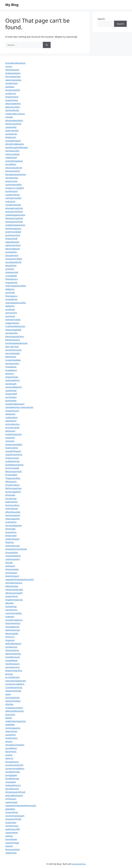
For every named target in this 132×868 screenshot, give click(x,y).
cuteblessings (12, 461)
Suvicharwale (12, 468)
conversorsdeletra (15, 684)
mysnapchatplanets (16, 681)
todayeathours (13, 785)
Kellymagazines (13, 488)
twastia (9, 846)
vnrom (9, 66)
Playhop (10, 542)
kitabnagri (11, 137)
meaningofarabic (14, 589)
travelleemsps (13, 772)
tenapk (9, 562)
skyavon (10, 373)
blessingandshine (15, 336)
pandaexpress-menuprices (19, 407)
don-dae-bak (12, 346)
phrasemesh (12, 255)
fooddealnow (12, 778)
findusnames (12, 458)
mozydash (11, 782)
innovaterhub (12, 697)
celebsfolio (11, 853)
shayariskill (11, 394)
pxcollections (12, 789)
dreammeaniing (14, 670)
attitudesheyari (13, 643)
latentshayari (12, 576)
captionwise (12, 832)
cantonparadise (13, 184)
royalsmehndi (12, 195)
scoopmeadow (13, 360)
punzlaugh (11, 384)
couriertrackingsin (15, 816)
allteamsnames (13, 691)
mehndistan (12, 508)
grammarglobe (13, 232)
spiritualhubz (12, 110)
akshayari (10, 431)
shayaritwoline (13, 556)
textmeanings (13, 630)
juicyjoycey (11, 498)
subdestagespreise (15, 215)
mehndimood (12, 546)
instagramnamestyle (16, 549)
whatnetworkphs (14, 120)
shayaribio (11, 822)
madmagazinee (13, 434)
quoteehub (11, 134)
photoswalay (12, 569)
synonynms (11, 610)
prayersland (12, 100)
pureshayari (12, 191)
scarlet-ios (11, 93)
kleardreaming (13, 654)
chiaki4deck (11, 660)
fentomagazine (13, 228)
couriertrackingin (14, 765)
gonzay (9, 674)
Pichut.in (10, 637)
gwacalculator (13, 107)
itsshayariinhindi (14, 211)
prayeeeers (11, 370)
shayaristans (12, 97)
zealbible (10, 724)
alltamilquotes (13, 512)
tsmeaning (11, 606)
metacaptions (12, 380)
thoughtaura (12, 762)
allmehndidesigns (15, 144)
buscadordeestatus (15, 63)
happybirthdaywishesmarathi (21, 805)
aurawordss (11, 333)
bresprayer (11, 535)
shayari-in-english (15, 188)
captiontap (11, 390)
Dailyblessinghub (14, 465)
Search (101, 19)
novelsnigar (11, 83)
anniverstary (12, 826)
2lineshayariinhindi (15, 792)
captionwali (11, 802)
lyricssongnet (12, 427)
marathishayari (13, 451)
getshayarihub (13, 245)
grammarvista (13, 235)
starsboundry (12, 151)
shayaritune (12, 596)
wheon (9, 741)
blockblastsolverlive (16, 174)
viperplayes (11, 731)
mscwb (9, 117)
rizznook (10, 441)
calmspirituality (13, 198)
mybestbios (11, 417)
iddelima (10, 289)
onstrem (10, 269)
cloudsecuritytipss (15, 745)
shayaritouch (12, 411)
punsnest (10, 316)
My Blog (12, 5)
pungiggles (11, 775)
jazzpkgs (10, 87)
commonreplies (13, 613)
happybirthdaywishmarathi (20, 579)
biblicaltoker (12, 586)
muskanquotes (13, 205)
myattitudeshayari (15, 404)
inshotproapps (13, 319)
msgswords (11, 282)
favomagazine (13, 515)
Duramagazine (13, 492)
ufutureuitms (12, 650)
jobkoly (9, 836)
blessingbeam (13, 249)
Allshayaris (11, 481)
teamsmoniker (13, 701)
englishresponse (14, 600)
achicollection (12, 424)
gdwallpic (10, 809)
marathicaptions (14, 620)
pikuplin (10, 603)
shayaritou (11, 532)
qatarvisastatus (13, 80)
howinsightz (12, 448)
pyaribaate (11, 400)
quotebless (11, 748)
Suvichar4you (12, 505)
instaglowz (11, 367)
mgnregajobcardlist (16, 286)
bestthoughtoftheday (17, 147)
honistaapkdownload (16, 343)
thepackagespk (13, 330)
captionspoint (12, 559)
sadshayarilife (13, 829)
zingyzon (10, 640)
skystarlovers (12, 363)
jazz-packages (13, 353)
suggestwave (12, 323)
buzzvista (10, 714)
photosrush (11, 181)
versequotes (12, 178)
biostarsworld (13, 171)
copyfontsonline (14, 454)
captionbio (11, 127)
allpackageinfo (13, 103)
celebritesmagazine (16, 721)
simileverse (11, 647)
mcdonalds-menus (15, 114)
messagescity (12, 627)
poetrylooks (11, 502)
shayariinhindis (13, 819)
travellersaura (13, 657)
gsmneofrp (11, 313)
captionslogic (12, 843)
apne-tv (9, 758)
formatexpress (13, 76)
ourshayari (11, 397)
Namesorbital (12, 849)
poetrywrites (12, 130)
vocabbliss (11, 164)
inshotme (10, 201)
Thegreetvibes (13, 478)
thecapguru (11, 279)
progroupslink (13, 90)
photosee (10, 495)
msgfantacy (11, 738)
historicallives (12, 154)
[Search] (47, 45)
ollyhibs (9, 704)
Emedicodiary (12, 485)
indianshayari (12, 539)
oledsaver (10, 414)
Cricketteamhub (14, 687)
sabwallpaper (12, 242)
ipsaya (9, 718)
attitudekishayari (14, 795)
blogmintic (11, 751)
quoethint (11, 735)
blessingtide (12, 633)
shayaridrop (12, 812)
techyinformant (13, 350)
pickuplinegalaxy (14, 161)
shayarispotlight (14, 444)
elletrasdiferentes (14, 711)
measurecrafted (14, 259)
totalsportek (12, 272)
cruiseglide (11, 276)
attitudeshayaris (14, 583)
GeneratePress (79, 864)
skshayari (10, 566)
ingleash (10, 616)
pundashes (11, 252)
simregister (11, 839)
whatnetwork (12, 70)
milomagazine (13, 728)
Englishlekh (11, 475)
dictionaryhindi (13, 124)
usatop (9, 755)
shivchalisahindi (14, 168)
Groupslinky (12, 552)
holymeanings (13, 623)
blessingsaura (13, 340)
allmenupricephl (14, 593)
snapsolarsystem (14, 708)
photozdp (10, 529)
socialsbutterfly (13, 262)
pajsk (8, 694)
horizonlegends (13, 525)
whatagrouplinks (14, 208)
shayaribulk (11, 238)
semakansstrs (13, 667)
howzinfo (10, 438)
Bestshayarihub (13, 471)
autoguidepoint (13, 387)
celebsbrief (11, 157)
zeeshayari (11, 421)
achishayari (11, 573)
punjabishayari (13, 141)
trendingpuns (12, 664)
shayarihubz (12, 377)
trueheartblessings (15, 326)
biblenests (11, 357)
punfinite (10, 292)
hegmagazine (12, 519)
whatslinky (11, 265)
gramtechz (11, 522)
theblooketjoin (13, 73)
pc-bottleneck (12, 677)
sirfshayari (11, 799)
